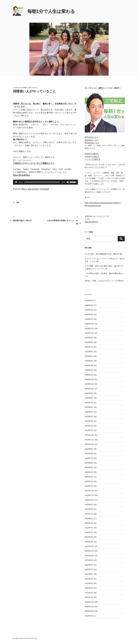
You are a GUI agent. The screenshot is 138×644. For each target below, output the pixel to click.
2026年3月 (89, 310)
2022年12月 (89, 491)
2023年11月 (89, 440)
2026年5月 (89, 301)
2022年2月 (89, 537)
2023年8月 (89, 454)
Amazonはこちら (92, 143)
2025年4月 (89, 361)
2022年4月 (89, 528)
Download (45, 189)
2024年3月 (89, 421)
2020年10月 (89, 611)
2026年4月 (89, 305)
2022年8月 (89, 509)
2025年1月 (89, 375)
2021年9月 (89, 560)
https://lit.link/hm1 (91, 222)
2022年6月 (89, 519)
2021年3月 (89, 588)
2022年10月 (89, 500)
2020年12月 (89, 602)
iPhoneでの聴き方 (92, 154)
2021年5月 (89, 579)
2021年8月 (89, 565)
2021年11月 (89, 551)
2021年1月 (89, 597)
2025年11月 (89, 328)
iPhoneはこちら (92, 137)
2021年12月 (89, 546)
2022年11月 (89, 495)
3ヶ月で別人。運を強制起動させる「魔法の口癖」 (104, 254)
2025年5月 (89, 356)
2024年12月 (89, 379)
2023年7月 (89, 458)
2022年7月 (89, 514)
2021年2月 (89, 593)
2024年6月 (89, 407)
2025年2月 (89, 370)
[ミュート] (68, 182)
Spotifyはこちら (92, 140)
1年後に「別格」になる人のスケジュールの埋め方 (104, 281)
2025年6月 (89, 352)
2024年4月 (89, 416)
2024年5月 (89, 412)
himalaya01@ (33, 88)
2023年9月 (89, 449)
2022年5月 (89, 523)
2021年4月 (89, 583)
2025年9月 (89, 338)
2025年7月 (89, 347)
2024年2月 (89, 426)
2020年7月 (89, 616)
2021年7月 (89, 569)
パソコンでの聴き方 (93, 159)
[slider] (42, 182)
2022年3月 (89, 532)
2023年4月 (89, 472)
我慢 (18, 203)
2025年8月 (89, 342)
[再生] (16, 182)
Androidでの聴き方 (92, 156)
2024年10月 (89, 389)
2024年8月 (89, 398)
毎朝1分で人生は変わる (51, 11)
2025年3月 (89, 366)
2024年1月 (89, 430)
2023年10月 (89, 444)
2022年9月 (89, 505)
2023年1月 (89, 486)
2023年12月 (89, 435)
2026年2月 (89, 314)
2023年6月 (89, 463)
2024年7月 (89, 403)
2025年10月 (89, 333)
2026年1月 (89, 319)
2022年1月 (89, 542)
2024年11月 (89, 384)
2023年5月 (89, 467)
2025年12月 (89, 324)
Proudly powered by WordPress (24, 638)
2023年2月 (89, 481)
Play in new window (30, 189)
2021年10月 (89, 556)
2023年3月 (89, 477)
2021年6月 (89, 574)
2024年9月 (89, 393)
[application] (45, 182)
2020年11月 (89, 607)
